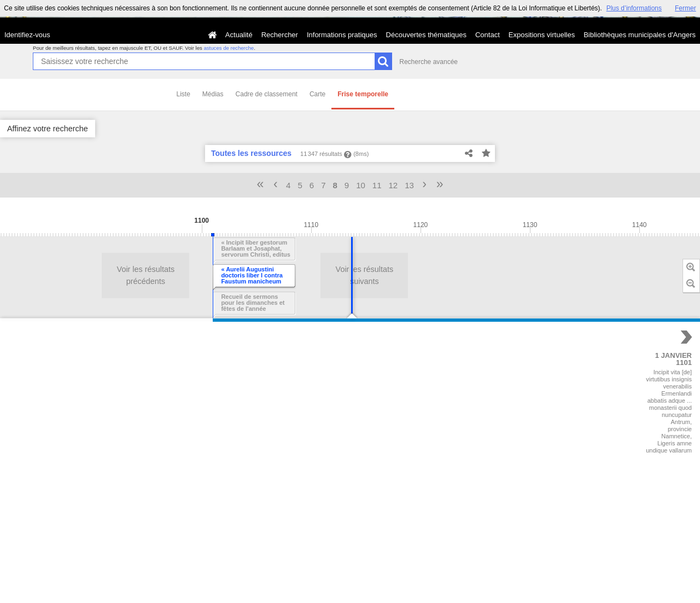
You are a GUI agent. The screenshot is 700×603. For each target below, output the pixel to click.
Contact (488, 35)
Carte (317, 94)
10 (361, 185)
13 (409, 185)
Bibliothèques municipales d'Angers (640, 35)
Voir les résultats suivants (124, 275)
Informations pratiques (342, 35)
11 (377, 185)
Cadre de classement (267, 94)
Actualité (239, 35)
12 (393, 185)
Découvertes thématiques (426, 35)
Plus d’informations (634, 8)
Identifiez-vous (27, 35)
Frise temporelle (363, 94)
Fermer (686, 8)
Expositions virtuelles (542, 35)
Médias (213, 94)
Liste (183, 94)
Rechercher (280, 35)
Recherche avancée (428, 62)
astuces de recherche (229, 48)
